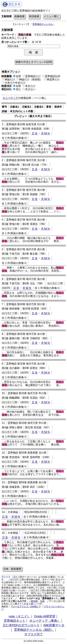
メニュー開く (51, 16)
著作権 (34, 601)
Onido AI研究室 (45, 616)
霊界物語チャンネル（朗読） (34, 630)
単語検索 (34, 16)
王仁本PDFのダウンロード (21, 625)
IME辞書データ (54, 625)
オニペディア (10, 98)
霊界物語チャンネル (43, 24)
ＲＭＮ (46, 133)
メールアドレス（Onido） (26, 606)
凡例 (42, 601)
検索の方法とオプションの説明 (34, 62)
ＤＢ (35, 133)
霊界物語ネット (15, 621)
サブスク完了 (34, 634)
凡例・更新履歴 (12, 569)
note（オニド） (19, 616)
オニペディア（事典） (45, 621)
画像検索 (19, 16)
